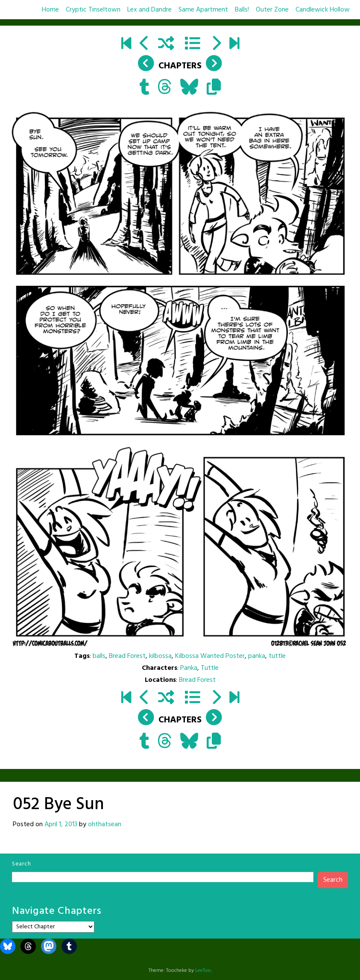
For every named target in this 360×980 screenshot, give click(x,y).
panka (257, 656)
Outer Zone (272, 10)
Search (21, 864)
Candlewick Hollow (323, 10)
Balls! (242, 10)
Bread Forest (127, 656)
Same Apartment (203, 10)
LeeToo (203, 971)
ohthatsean (105, 824)
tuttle (277, 656)
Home (50, 10)
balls (99, 656)
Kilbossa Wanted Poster (210, 656)
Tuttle (210, 668)
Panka (189, 668)
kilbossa (160, 656)
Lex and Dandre (149, 10)
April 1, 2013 (61, 824)
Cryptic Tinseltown (93, 10)
